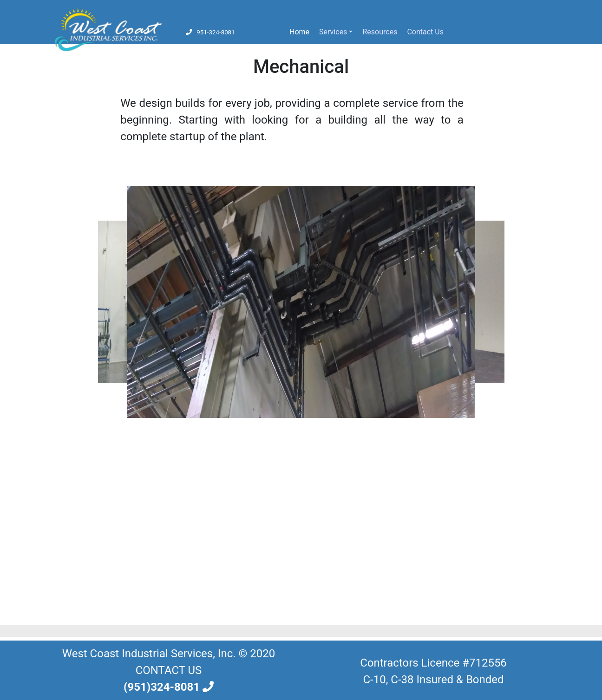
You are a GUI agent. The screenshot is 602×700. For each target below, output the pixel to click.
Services (333, 32)
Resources (380, 32)
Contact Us (425, 32)
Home (301, 31)
